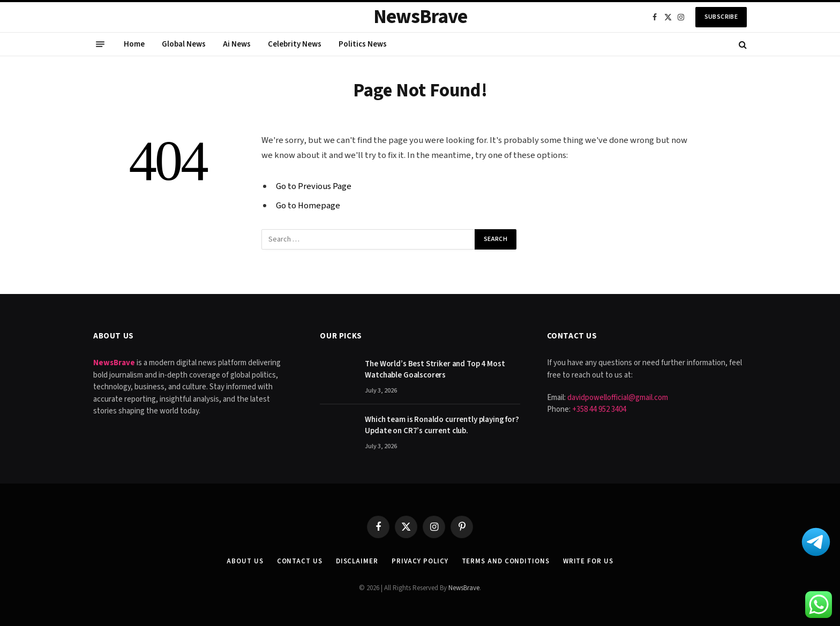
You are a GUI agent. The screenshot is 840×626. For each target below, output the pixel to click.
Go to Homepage (308, 206)
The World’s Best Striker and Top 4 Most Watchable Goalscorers (435, 369)
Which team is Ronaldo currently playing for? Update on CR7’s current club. (442, 425)
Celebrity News (295, 44)
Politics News (363, 44)
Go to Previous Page (314, 186)
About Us (245, 561)
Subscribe (721, 17)
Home (134, 44)
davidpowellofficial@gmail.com (618, 398)
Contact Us (300, 561)
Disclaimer (357, 561)
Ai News (237, 44)
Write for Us (588, 561)
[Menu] (100, 44)
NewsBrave (464, 588)
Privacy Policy (420, 561)
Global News (184, 44)
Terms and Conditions (506, 561)
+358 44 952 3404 (599, 409)
